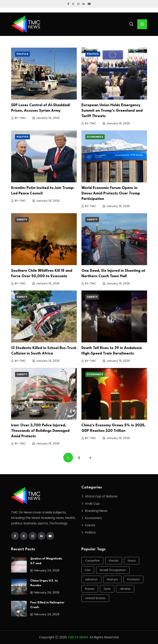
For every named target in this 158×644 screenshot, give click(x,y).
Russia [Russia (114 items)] (90, 589)
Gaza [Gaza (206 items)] (132, 561)
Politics (22, 54)
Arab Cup (92, 504)
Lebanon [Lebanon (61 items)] (91, 579)
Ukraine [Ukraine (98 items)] (125, 589)
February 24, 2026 (45, 570)
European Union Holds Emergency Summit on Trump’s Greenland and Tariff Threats (112, 111)
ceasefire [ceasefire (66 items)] (92, 561)
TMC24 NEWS (78, 637)
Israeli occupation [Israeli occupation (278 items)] (113, 570)
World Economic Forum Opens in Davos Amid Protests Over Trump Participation (111, 193)
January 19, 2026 (46, 118)
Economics (95, 137)
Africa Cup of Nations (101, 496)
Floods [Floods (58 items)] (114, 561)
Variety (22, 220)
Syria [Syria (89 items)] (107, 589)
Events (90, 525)
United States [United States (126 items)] (95, 598)
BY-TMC (18, 118)
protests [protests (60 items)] (133, 579)
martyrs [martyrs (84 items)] (112, 579)
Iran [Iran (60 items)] (88, 570)
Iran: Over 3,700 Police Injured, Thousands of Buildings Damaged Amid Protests (40, 431)
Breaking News (96, 511)
